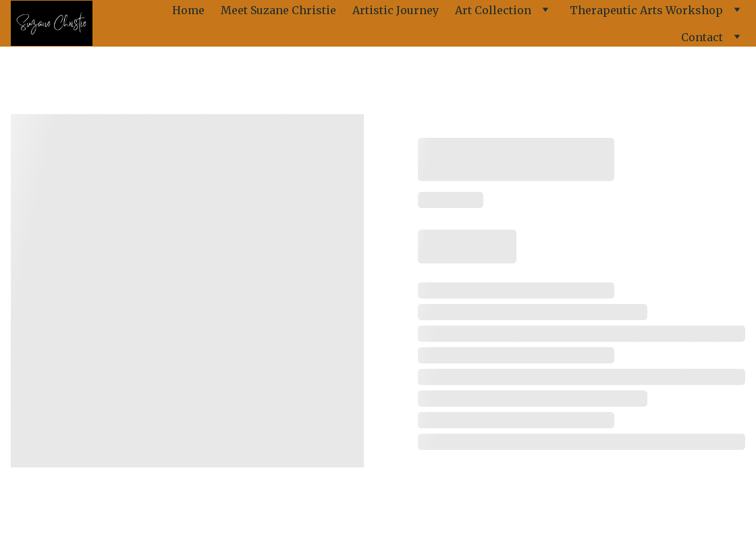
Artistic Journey (396, 10)
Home (188, 10)
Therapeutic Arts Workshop (646, 10)
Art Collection (493, 10)
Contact (702, 37)
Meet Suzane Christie (278, 10)
